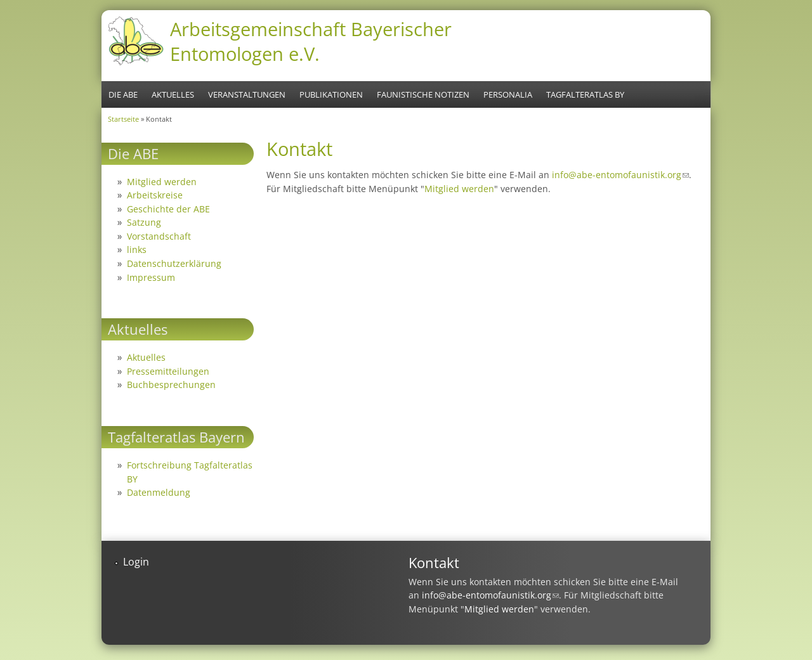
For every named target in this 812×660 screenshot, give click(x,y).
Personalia (508, 94)
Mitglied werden (459, 189)
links (137, 249)
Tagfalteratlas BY (585, 94)
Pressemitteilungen (168, 371)
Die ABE (123, 94)
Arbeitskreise (155, 195)
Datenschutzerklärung (174, 263)
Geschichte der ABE (168, 209)
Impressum (151, 277)
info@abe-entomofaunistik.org (620, 175)
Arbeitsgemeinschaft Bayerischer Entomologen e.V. (311, 41)
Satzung (144, 222)
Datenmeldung (159, 492)
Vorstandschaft (159, 236)
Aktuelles (173, 94)
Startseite (123, 119)
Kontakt (434, 563)
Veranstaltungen (247, 94)
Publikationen (331, 94)
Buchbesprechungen (171, 385)
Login (136, 562)
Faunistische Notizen (423, 94)
